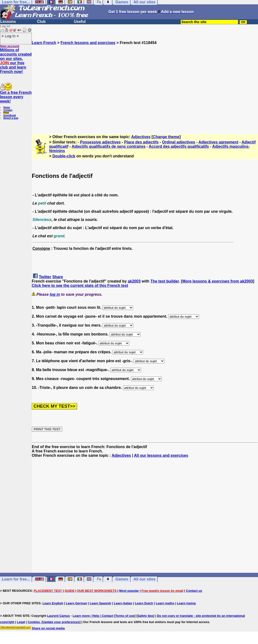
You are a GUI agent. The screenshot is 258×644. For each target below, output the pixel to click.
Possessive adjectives (100, 142)
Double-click (64, 156)
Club (41, 22)
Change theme (166, 137)
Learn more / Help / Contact (93, 616)
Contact (8, 110)
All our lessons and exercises (161, 455)
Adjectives (141, 137)
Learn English (53, 603)
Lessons (8, 22)
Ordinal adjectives (179, 142)
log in (55, 294)
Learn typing (186, 603)
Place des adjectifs (141, 142)
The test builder (165, 281)
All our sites (144, 579)
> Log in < (10, 36)
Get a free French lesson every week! (16, 97)
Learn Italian (123, 603)
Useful (80, 22)
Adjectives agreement (218, 142)
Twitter (45, 277)
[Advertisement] (145, 87)
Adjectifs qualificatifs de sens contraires (109, 146)
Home (7, 107)
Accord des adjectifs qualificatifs (179, 146)
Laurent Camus (59, 616)
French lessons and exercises (88, 43)
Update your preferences (61, 622)
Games (122, 579)
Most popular (129, 591)
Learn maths (165, 603)
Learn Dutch (144, 603)
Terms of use (125, 616)
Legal (21, 622)
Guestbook (10, 115)
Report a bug (11, 118)
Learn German (76, 603)
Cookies (34, 622)
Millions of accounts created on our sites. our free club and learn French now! (16, 61)
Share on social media (48, 628)
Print (6, 113)
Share (58, 277)
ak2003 (134, 281)
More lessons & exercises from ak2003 (218, 281)
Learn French (44, 43)
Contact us (194, 591)
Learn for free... (16, 579)
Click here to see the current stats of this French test (80, 286)
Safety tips (145, 616)
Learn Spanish (100, 603)
